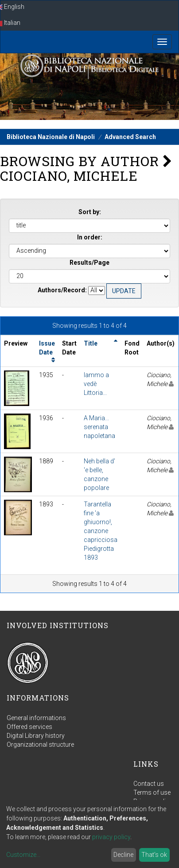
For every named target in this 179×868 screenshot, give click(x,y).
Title (91, 343)
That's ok (154, 855)
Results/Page (89, 263)
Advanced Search (130, 137)
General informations (36, 718)
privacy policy (111, 837)
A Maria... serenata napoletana (99, 427)
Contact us (149, 784)
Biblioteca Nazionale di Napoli (51, 137)
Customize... (23, 855)
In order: (90, 237)
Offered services (29, 727)
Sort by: (90, 212)
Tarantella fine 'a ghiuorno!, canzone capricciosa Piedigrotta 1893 (101, 531)
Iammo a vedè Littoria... (96, 384)
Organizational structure (40, 745)
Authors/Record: (62, 290)
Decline (123, 855)
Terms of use (152, 792)
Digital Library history (36, 736)
